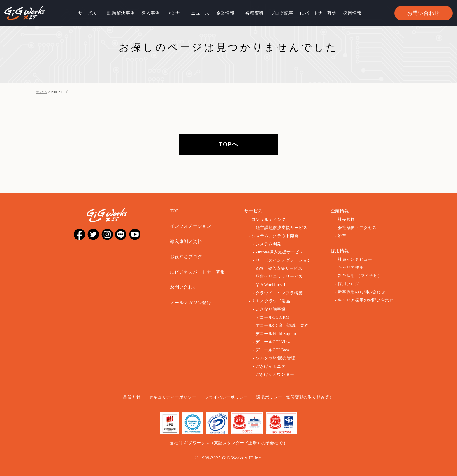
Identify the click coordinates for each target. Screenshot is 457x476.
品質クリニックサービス (279, 277)
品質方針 (132, 397)
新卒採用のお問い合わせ (361, 292)
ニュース (200, 13)
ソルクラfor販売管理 (276, 358)
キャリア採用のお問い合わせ (366, 300)
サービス (87, 13)
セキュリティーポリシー (173, 397)
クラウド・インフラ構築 (279, 293)
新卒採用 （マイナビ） (360, 276)
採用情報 (352, 13)
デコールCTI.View (273, 342)
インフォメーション (191, 226)
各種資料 (255, 13)
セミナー (176, 13)
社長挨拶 (346, 220)
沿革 (342, 236)
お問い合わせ (424, 13)
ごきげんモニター (273, 366)
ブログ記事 (282, 13)
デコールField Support (277, 334)
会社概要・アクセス (357, 228)
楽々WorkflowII (271, 285)
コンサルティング (269, 220)
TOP (174, 211)
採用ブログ (349, 284)
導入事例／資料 (186, 241)
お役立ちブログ (186, 257)
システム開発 (269, 244)
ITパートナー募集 (318, 13)
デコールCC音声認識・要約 (282, 326)
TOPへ (228, 144)
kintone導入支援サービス (280, 252)
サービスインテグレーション (284, 260)
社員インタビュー (355, 259)
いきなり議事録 (271, 309)
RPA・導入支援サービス (279, 268)
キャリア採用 (351, 268)
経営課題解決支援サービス (282, 228)
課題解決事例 (121, 13)
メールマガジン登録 (191, 303)
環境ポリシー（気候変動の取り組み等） (295, 397)
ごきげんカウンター (275, 374)
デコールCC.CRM (273, 317)
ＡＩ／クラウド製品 (271, 301)
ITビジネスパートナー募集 (197, 272)
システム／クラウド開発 (275, 236)
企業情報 (225, 13)
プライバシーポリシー (226, 397)
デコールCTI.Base (273, 350)
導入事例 (151, 13)
